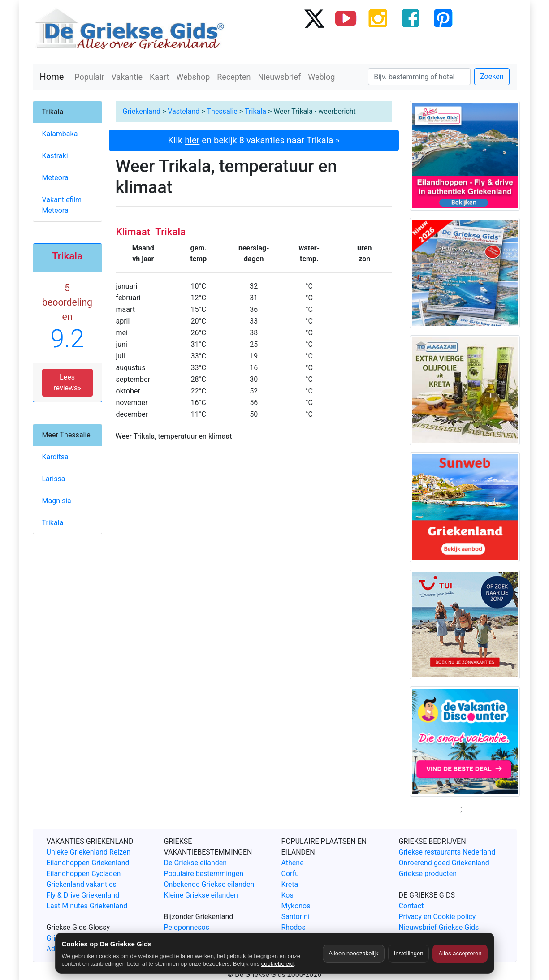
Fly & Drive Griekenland (83, 895)
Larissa (54, 479)
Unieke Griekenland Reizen (89, 852)
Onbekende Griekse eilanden (209, 884)
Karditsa (55, 457)
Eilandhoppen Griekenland (88, 863)
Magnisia (57, 501)
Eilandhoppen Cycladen (84, 874)
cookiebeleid (277, 964)
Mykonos (296, 906)
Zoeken (492, 76)
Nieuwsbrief (279, 77)
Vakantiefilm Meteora (62, 205)
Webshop (193, 77)
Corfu (290, 874)
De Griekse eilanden (196, 863)
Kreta (290, 884)
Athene (293, 863)
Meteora (55, 178)
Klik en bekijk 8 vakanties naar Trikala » (254, 140)
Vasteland (184, 111)
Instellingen (409, 953)
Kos (287, 895)
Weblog (321, 77)
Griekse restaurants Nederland (447, 852)
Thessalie (222, 111)
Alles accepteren (460, 953)
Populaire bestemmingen (204, 874)
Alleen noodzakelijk (353, 953)
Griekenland (142, 111)
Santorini (296, 917)
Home (52, 77)
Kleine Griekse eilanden (201, 895)
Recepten (234, 77)
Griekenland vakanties (82, 884)
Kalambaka (60, 134)
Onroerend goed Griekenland (444, 863)
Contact (411, 906)
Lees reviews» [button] (67, 382)
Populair (89, 77)
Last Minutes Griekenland (87, 906)
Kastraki (55, 156)
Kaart (159, 77)
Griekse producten (428, 874)
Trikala (255, 111)
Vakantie (127, 77)
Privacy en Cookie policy (437, 917)
